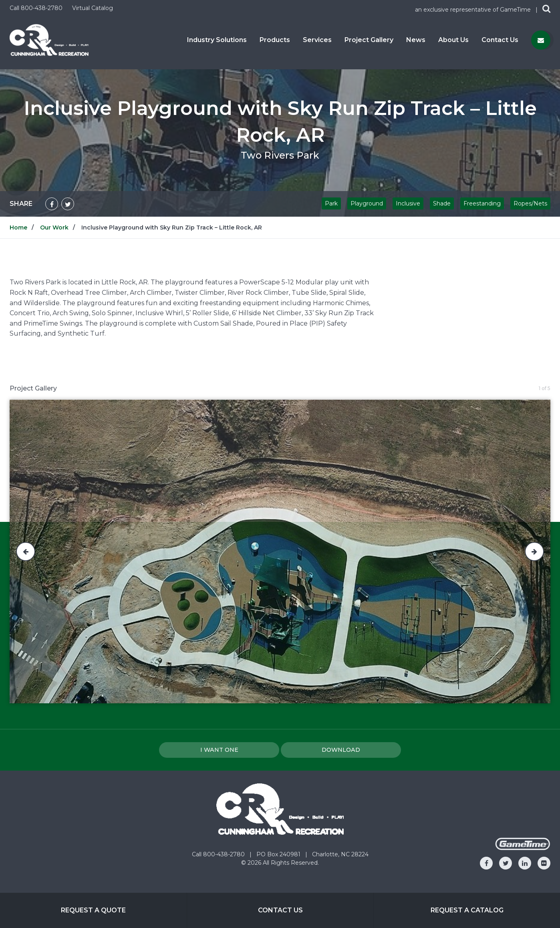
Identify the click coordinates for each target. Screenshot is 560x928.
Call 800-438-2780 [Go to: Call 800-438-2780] (219, 854)
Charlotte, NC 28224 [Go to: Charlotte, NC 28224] (340, 854)
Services (317, 40)
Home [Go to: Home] (18, 227)
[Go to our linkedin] (525, 863)
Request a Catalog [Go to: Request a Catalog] (467, 910)
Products (275, 40)
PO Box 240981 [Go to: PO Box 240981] (279, 854)
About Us (453, 40)
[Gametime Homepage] (523, 848)
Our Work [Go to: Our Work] (54, 227)
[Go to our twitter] (506, 863)
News (416, 40)
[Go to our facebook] (486, 863)
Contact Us (500, 40)
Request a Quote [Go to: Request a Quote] (93, 910)
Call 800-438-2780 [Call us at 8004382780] (37, 8)
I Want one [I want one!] (219, 750)
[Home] (49, 39)
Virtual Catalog (93, 8)
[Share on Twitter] (68, 204)
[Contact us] (541, 40)
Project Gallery (369, 40)
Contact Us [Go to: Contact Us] (280, 910)
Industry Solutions (217, 40)
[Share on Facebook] (52, 204)
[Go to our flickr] (544, 863)
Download (341, 750)
